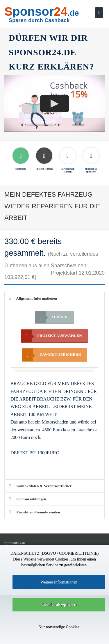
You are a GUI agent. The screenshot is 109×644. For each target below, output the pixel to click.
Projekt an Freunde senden (34, 512)
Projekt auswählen (52, 336)
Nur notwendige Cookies (59, 627)
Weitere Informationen (59, 582)
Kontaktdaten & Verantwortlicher (40, 486)
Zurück (52, 317)
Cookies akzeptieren (59, 605)
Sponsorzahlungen (28, 499)
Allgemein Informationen (33, 298)
